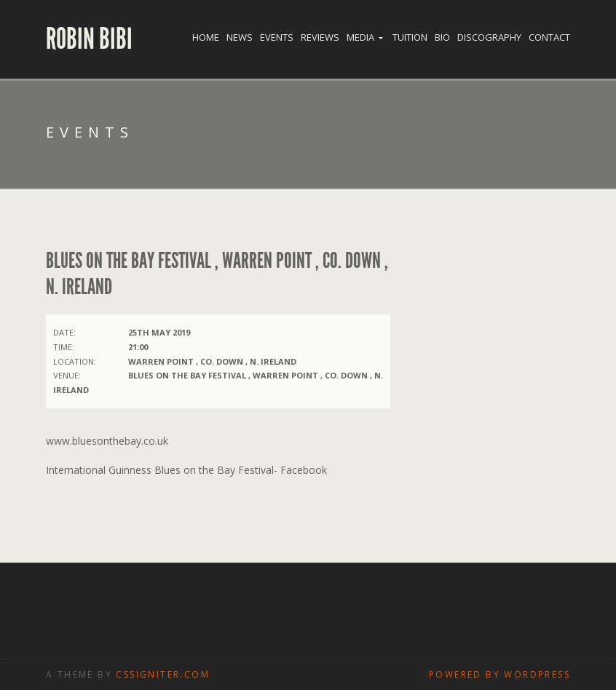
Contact (549, 37)
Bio (442, 37)
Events (277, 37)
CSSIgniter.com (163, 674)
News (240, 37)
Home (206, 37)
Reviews (320, 37)
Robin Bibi (89, 39)
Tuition (410, 37)
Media (360, 37)
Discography (489, 37)
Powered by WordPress (499, 674)
